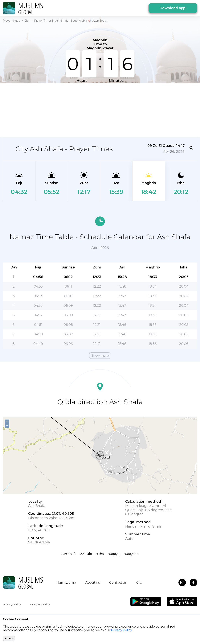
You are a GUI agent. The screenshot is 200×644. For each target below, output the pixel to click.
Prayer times (11, 21)
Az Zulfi (86, 554)
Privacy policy (12, 604)
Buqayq (114, 554)
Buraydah (131, 554)
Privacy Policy (121, 630)
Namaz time (66, 583)
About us (93, 583)
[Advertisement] (85, 110)
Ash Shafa (69, 554)
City (27, 21)
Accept (9, 638)
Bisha (100, 554)
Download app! (173, 8)
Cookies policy (40, 604)
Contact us (118, 583)
